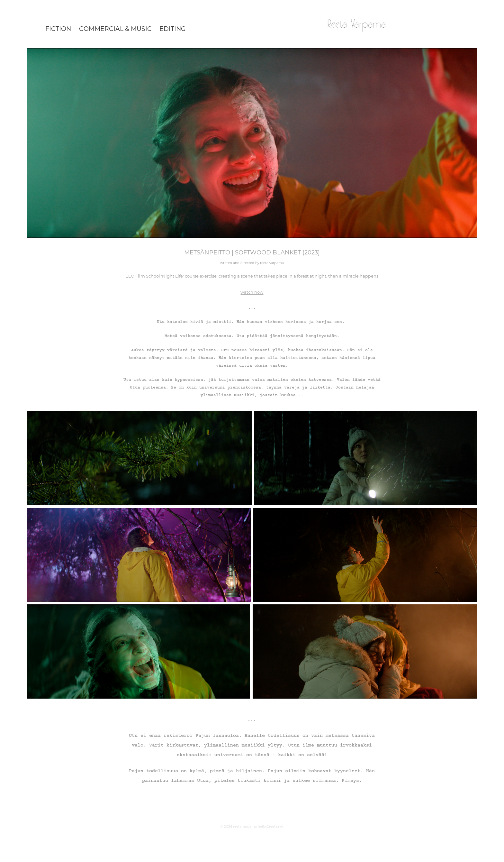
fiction (58, 28)
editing (173, 28)
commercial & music (115, 28)
